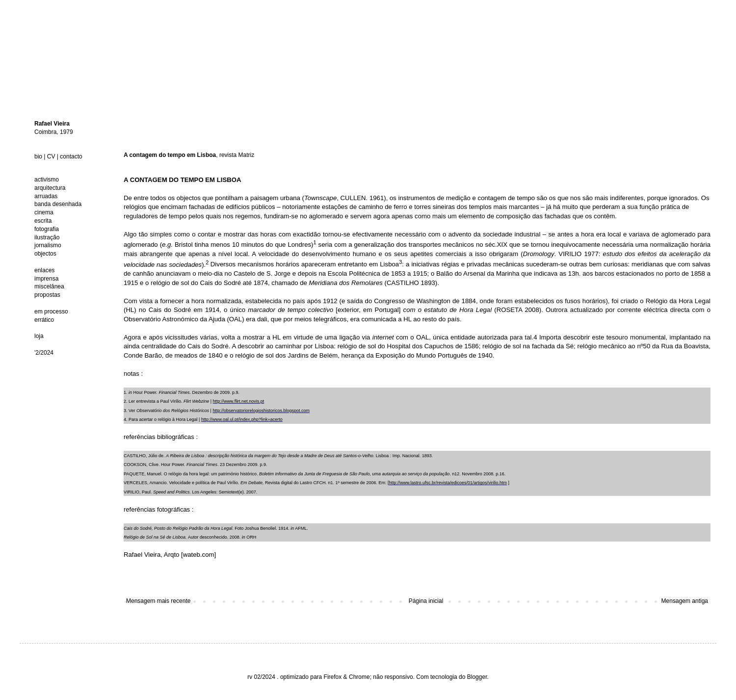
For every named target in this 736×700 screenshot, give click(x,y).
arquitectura (50, 188)
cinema (44, 212)
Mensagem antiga (685, 601)
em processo (51, 311)
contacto (71, 156)
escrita (43, 221)
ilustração (47, 237)
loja (39, 336)
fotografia (47, 229)
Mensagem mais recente (158, 601)
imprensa (46, 279)
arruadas (46, 196)
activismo (47, 180)
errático (44, 320)
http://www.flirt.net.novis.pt (239, 401)
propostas (47, 295)
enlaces (44, 270)
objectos (45, 254)
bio (38, 156)
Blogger (477, 677)
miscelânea (49, 286)
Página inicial (426, 601)
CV (51, 156)
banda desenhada (58, 204)
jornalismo (48, 245)
